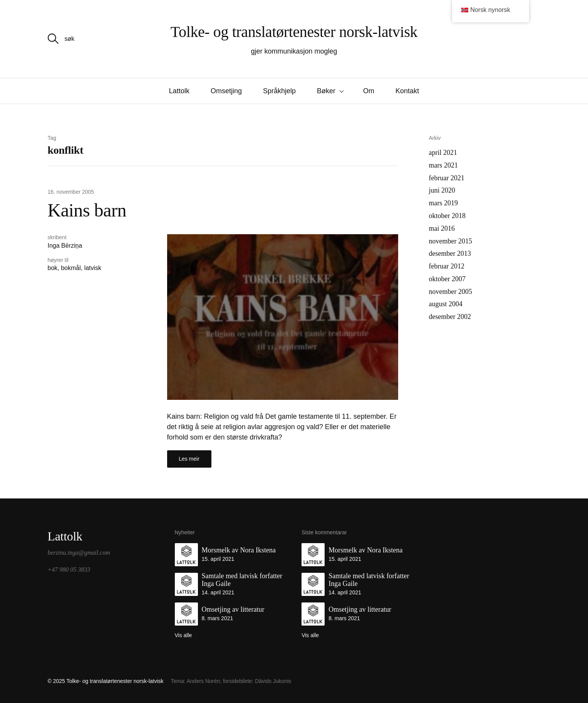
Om (369, 91)
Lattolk (179, 91)
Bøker (326, 91)
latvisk (93, 268)
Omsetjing (226, 91)
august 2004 (446, 304)
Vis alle (183, 635)
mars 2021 (444, 165)
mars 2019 (444, 203)
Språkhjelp (279, 91)
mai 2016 (442, 228)
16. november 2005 (71, 192)
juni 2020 (442, 190)
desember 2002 (450, 317)
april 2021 (443, 153)
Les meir (189, 459)
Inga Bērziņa (65, 246)
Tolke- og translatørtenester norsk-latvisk (294, 32)
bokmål (71, 268)
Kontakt (407, 91)
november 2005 (451, 292)
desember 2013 (450, 253)
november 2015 (451, 241)
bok (53, 268)
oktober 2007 (447, 279)
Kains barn (87, 210)
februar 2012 (447, 266)
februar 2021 (447, 178)
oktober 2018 (447, 216)
